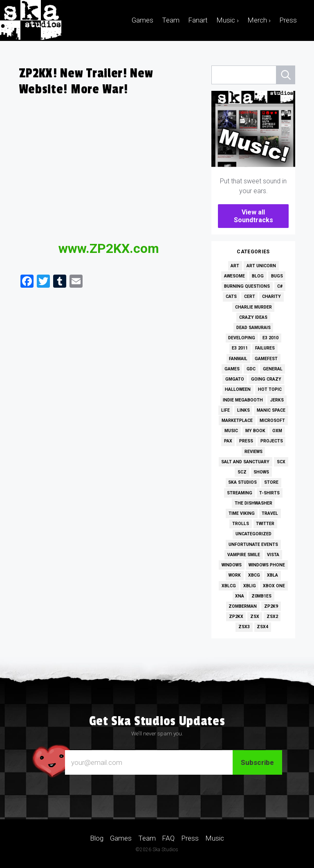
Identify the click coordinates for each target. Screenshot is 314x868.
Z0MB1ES (261, 596)
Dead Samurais (253, 328)
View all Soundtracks (253, 216)
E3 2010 (270, 338)
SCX (281, 462)
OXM (277, 431)
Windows (232, 565)
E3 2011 (240, 348)
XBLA (273, 575)
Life (225, 410)
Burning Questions (247, 286)
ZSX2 (272, 617)
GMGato (235, 379)
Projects (272, 441)
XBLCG (229, 586)
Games (142, 20)
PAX (228, 441)
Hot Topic (270, 389)
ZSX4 (262, 627)
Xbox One (274, 586)
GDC (251, 369)
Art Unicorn (261, 266)
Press (288, 20)
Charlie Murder (253, 307)
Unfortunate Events (253, 544)
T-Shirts (269, 493)
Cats (231, 296)
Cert (250, 296)
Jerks (277, 400)
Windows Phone (267, 565)
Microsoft (272, 420)
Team (171, 20)
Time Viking (242, 513)
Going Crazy (266, 379)
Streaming (240, 493)
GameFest (266, 359)
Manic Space (271, 410)
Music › (228, 20)
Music (231, 431)
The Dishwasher (253, 503)
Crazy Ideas (253, 317)
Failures (265, 348)
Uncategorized (253, 534)
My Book (255, 431)
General (273, 369)
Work (235, 575)
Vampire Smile (244, 555)
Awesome (234, 276)
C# (280, 286)
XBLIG (250, 586)
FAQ (168, 838)
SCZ (242, 472)
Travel (270, 513)
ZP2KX (236, 617)
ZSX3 (244, 627)
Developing (242, 338)
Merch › (259, 20)
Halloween (238, 389)
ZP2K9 (271, 606)
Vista (273, 555)
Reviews (253, 452)
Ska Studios (242, 482)
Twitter (265, 524)
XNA (240, 596)
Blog (258, 276)
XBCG (254, 575)
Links (243, 410)
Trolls (241, 524)
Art (235, 266)
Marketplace (237, 420)
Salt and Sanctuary (245, 462)
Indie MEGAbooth (243, 400)
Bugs (277, 276)
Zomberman (243, 606)
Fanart (198, 20)
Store (271, 482)
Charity (271, 296)
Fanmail (238, 359)
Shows (261, 472)
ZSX (255, 617)
